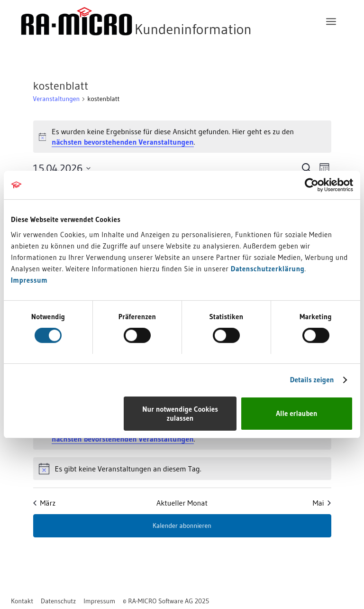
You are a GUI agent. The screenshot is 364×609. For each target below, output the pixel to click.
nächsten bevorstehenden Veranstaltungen (123, 142)
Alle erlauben (296, 413)
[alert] (182, 137)
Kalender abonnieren (182, 526)
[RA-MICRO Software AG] (175, 21)
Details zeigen (312, 380)
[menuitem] (331, 21)
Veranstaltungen (57, 99)
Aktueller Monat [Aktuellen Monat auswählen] (182, 503)
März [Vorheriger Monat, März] (45, 503)
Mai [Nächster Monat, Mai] (322, 503)
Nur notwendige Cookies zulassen (180, 414)
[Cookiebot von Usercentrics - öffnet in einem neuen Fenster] (312, 185)
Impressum (29, 280)
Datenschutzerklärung (268, 269)
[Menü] (331, 21)
